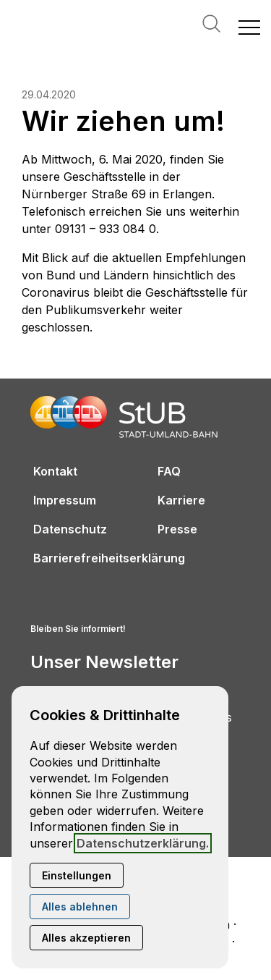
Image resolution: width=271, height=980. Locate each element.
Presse (177, 529)
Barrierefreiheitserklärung (109, 558)
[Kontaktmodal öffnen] (12, 12)
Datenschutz (70, 529)
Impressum (65, 500)
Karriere (181, 500)
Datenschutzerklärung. (143, 843)
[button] (249, 27)
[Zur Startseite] (79, 27)
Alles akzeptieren (86, 938)
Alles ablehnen (80, 907)
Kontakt (55, 471)
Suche (211, 24)
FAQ (169, 471)
